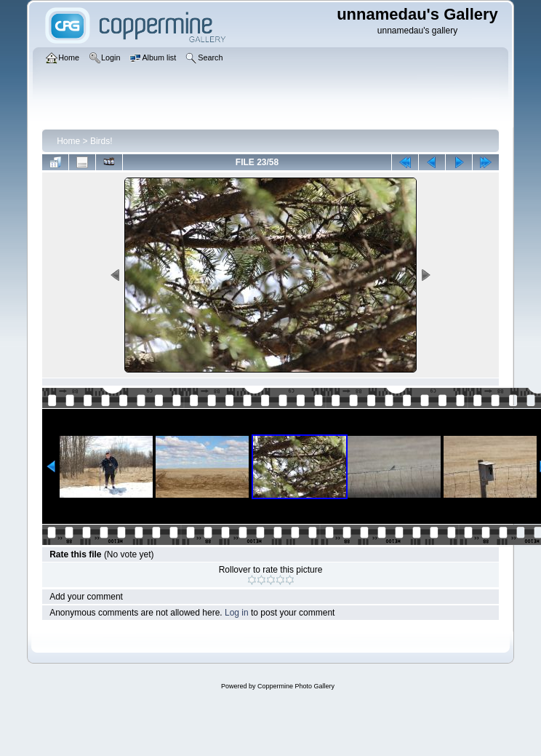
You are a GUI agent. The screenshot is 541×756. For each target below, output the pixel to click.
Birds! (101, 141)
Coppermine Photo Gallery (296, 686)
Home (68, 141)
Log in (237, 613)
